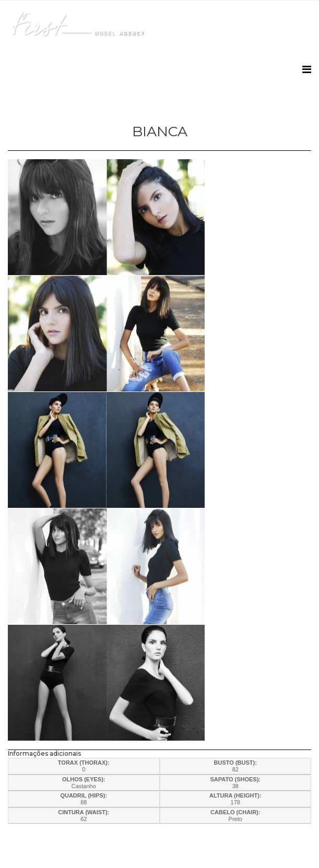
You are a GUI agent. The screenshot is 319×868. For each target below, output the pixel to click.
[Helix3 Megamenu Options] (307, 70)
